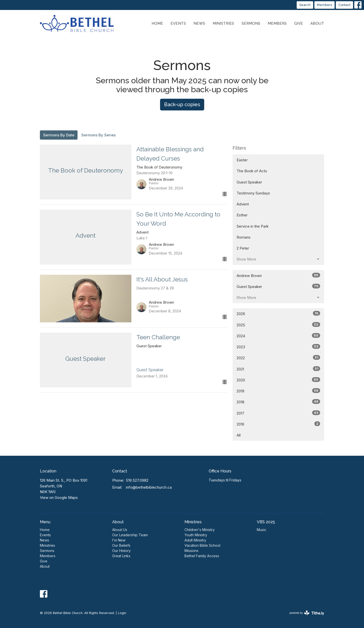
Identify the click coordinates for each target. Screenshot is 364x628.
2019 (278, 391)
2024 (278, 336)
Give (299, 23)
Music (262, 530)
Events (178, 23)
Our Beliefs (121, 545)
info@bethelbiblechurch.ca (149, 487)
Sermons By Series (98, 135)
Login (122, 613)
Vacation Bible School (202, 545)
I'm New (119, 540)
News (199, 23)
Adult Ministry (195, 540)
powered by (307, 613)
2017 (278, 413)
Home (157, 23)
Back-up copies (182, 104)
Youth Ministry (196, 535)
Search (305, 5)
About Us (120, 530)
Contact (344, 5)
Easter (242, 160)
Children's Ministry (200, 530)
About (317, 23)
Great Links (121, 556)
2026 (278, 314)
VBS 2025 (266, 522)
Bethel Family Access (202, 556)
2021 (278, 369)
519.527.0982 (137, 480)
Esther (242, 215)
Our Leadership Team (130, 535)
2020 (278, 380)
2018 (278, 402)
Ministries (223, 23)
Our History (121, 551)
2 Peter (243, 248)
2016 (278, 424)
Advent (243, 204)
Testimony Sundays (253, 193)
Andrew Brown (278, 275)
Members (324, 5)
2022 (278, 358)
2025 (278, 325)
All (239, 435)
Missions (191, 551)
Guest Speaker (249, 182)
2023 (278, 347)
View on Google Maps (59, 497)
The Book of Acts (252, 171)
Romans (244, 237)
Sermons (251, 23)
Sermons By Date (59, 135)
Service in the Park (253, 226)
